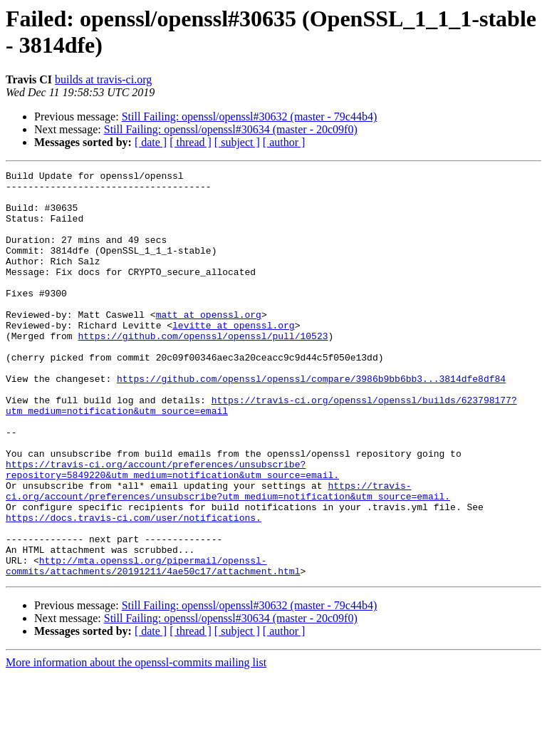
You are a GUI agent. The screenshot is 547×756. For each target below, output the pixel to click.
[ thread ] (191, 142)
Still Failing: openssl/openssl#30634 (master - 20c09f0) (231, 129)
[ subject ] (237, 142)
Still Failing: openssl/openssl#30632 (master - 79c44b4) (250, 116)
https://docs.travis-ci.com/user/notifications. (134, 588)
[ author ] (284, 142)
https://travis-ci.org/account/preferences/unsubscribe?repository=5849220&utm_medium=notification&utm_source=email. (172, 530)
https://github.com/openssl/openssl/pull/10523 (203, 370)
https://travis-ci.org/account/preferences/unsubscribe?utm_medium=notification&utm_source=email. (228, 556)
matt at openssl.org (209, 344)
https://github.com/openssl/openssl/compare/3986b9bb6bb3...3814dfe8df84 (311, 421)
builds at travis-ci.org (103, 79)
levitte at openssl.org (234, 357)
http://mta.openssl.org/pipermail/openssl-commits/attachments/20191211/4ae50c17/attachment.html (153, 646)
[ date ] (151, 142)
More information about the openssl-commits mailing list (136, 744)
